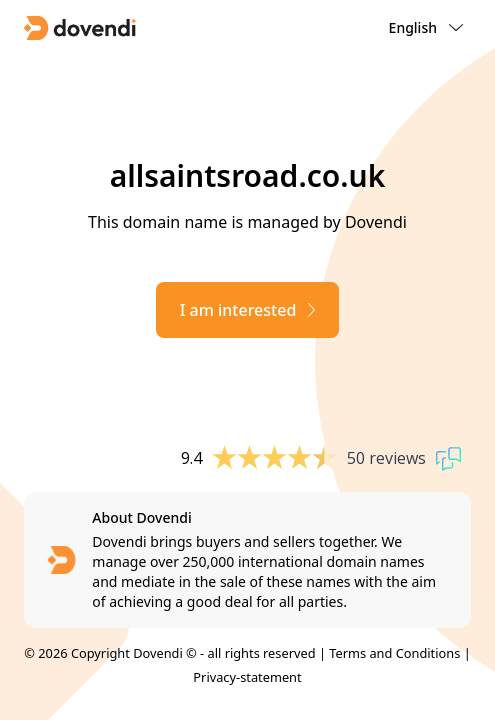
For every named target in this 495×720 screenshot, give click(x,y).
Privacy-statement (247, 677)
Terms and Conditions (394, 653)
